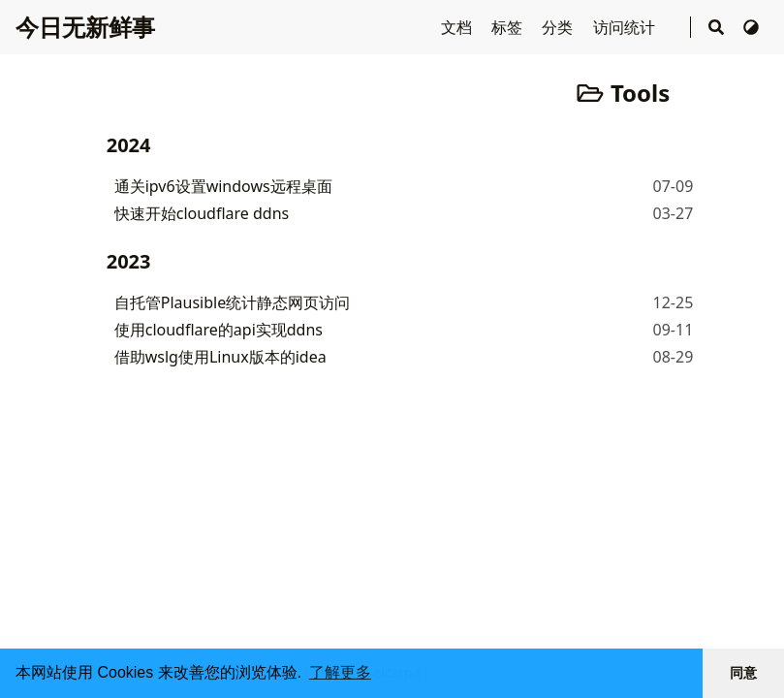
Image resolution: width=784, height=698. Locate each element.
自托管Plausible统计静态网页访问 (232, 302)
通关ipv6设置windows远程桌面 (223, 186)
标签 (509, 27)
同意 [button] (743, 673)
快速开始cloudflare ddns (202, 213)
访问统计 (626, 27)
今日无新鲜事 (85, 27)
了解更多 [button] (340, 672)
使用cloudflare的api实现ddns (219, 330)
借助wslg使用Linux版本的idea (220, 357)
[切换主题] (751, 27)
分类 (559, 27)
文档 (458, 27)
